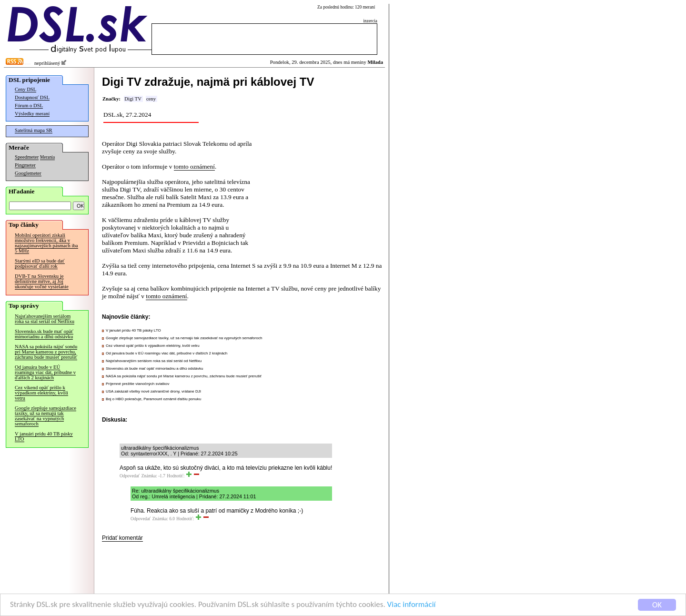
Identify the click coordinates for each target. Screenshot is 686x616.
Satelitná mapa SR (34, 130)
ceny (151, 99)
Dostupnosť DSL (32, 97)
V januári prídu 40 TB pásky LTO (44, 436)
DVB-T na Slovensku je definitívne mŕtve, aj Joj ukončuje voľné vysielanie (42, 281)
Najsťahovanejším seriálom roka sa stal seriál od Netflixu (45, 319)
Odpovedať (130, 476)
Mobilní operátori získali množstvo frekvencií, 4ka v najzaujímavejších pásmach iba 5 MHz (46, 243)
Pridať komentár (122, 538)
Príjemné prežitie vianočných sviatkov (137, 384)
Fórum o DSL (29, 106)
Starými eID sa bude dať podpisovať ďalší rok (40, 263)
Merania (47, 157)
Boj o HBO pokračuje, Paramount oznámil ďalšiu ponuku (153, 399)
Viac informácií (412, 605)
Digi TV (133, 99)
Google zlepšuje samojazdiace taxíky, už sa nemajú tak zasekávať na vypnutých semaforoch (45, 416)
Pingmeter (25, 165)
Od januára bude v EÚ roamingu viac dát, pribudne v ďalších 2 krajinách (45, 372)
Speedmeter (27, 157)
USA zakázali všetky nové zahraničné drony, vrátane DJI (153, 391)
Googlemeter (28, 173)
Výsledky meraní (32, 114)
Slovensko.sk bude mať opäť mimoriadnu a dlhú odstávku (44, 334)
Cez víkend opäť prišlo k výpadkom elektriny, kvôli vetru (41, 393)
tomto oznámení (194, 167)
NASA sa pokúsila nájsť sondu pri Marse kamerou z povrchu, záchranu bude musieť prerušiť (46, 352)
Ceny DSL (25, 89)
